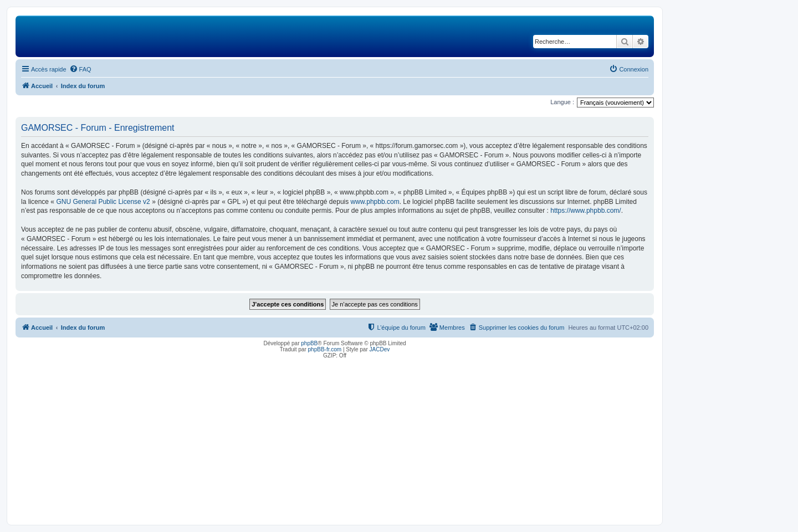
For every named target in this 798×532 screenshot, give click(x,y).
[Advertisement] (335, 439)
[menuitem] (80, 69)
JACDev (380, 349)
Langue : (562, 102)
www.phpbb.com (375, 202)
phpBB (309, 343)
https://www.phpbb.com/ (585, 211)
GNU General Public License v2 (103, 202)
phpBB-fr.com (325, 349)
